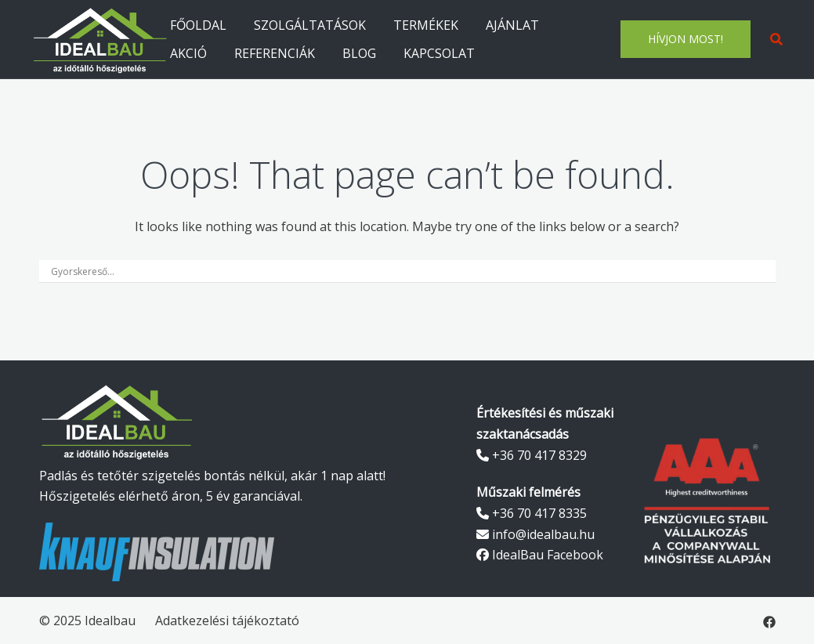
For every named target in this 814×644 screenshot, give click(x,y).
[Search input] (400, 271)
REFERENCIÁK (275, 53)
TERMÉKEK (426, 25)
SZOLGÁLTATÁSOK (310, 25)
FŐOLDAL (198, 25)
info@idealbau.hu (535, 534)
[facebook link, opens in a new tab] (769, 620)
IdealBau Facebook (540, 555)
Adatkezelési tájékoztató (227, 620)
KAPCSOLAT (439, 53)
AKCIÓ (188, 53)
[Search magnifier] (765, 271)
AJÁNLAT (512, 25)
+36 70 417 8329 (532, 455)
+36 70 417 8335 (532, 513)
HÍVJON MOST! (686, 39)
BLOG (359, 53)
